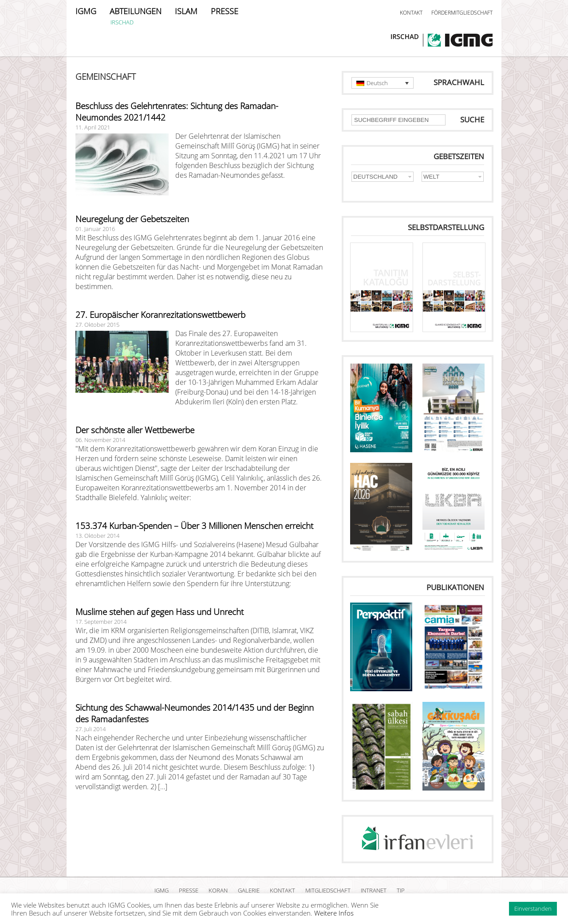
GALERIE (249, 890)
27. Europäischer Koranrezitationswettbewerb (160, 315)
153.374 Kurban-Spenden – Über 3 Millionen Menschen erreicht (194, 526)
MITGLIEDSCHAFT (328, 890)
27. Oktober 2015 (97, 325)
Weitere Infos (334, 913)
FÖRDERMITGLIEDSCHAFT (462, 13)
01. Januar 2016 (95, 229)
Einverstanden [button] (533, 908)
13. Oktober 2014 (97, 536)
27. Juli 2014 (91, 729)
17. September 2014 (101, 622)
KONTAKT (411, 13)
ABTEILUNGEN (136, 11)
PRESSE (225, 11)
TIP (401, 890)
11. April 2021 (93, 127)
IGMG (86, 11)
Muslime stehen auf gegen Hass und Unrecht (160, 612)
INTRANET (374, 890)
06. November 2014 (100, 440)
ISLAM (186, 11)
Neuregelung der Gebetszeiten (132, 219)
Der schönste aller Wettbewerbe (135, 430)
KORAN (218, 890)
